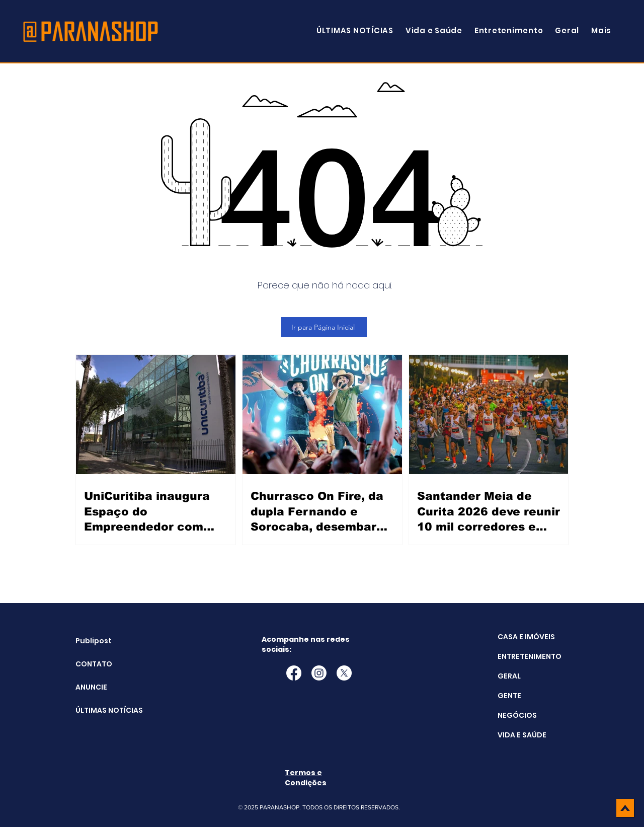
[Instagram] (319, 673)
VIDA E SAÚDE (522, 735)
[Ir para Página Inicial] (324, 327)
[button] (601, 30)
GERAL (509, 676)
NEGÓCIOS (517, 715)
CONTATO (94, 664)
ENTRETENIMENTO (530, 656)
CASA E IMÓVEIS (526, 637)
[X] (344, 673)
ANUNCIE (91, 687)
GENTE (509, 696)
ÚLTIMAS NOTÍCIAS (101, 710)
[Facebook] (294, 673)
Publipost (94, 641)
